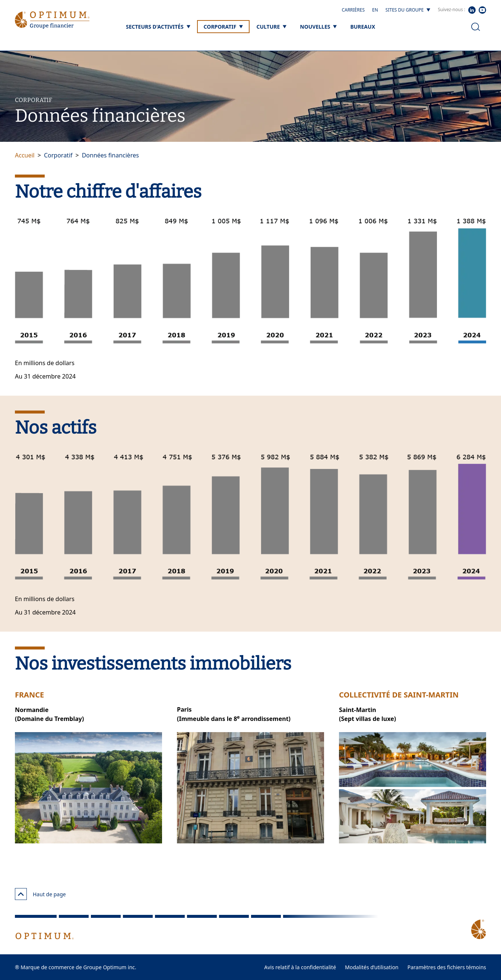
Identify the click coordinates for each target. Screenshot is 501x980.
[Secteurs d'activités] (158, 27)
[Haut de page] (21, 894)
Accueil (25, 155)
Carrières (353, 10)
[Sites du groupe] (408, 10)
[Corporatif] (223, 27)
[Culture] (271, 27)
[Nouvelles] (318, 27)
